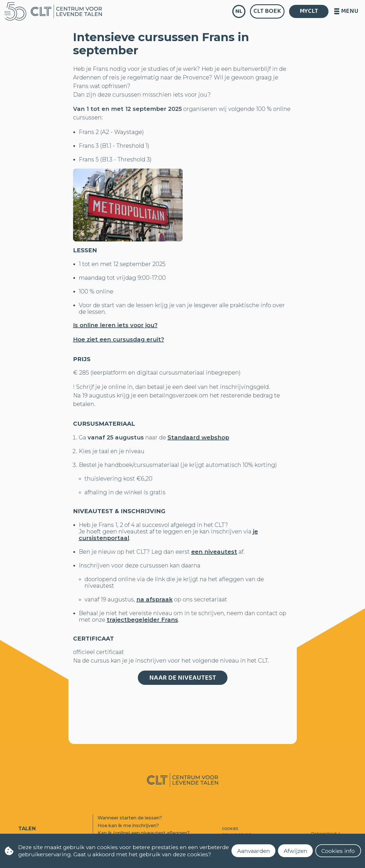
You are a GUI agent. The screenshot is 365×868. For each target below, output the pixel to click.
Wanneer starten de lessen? (130, 818)
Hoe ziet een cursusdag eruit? (119, 339)
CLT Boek (267, 11)
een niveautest (214, 552)
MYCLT (309, 11)
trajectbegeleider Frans (142, 620)
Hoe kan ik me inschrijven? (128, 826)
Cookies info (338, 851)
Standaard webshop (198, 437)
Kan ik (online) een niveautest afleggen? (144, 833)
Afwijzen (296, 851)
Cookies (230, 829)
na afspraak (155, 599)
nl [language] (239, 11)
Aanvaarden (254, 851)
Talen (27, 828)
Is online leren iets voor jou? (115, 325)
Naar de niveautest (183, 678)
